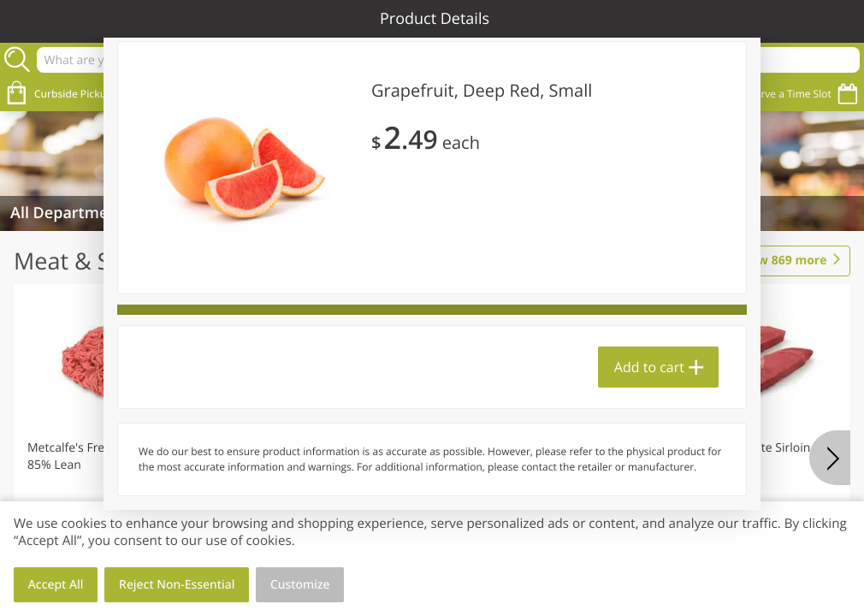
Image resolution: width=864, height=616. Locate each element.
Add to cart (649, 367)
